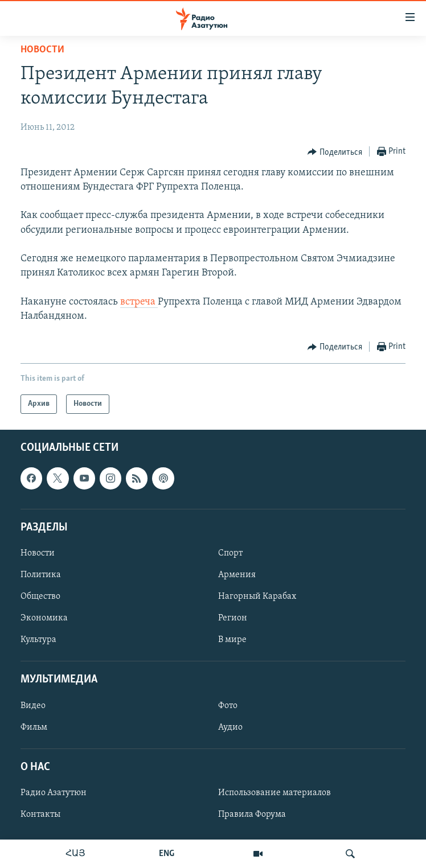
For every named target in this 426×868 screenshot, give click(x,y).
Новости (42, 50)
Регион (233, 618)
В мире (232, 640)
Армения (237, 575)
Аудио (230, 727)
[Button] (335, 152)
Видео (33, 706)
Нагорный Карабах (257, 597)
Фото (228, 706)
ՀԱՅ (75, 854)
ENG (167, 854)
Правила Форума (252, 814)
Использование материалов (275, 793)
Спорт (230, 553)
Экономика (44, 618)
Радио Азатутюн (54, 793)
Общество (40, 597)
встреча (139, 302)
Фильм (34, 727)
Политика (41, 575)
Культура (38, 640)
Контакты (40, 814)
